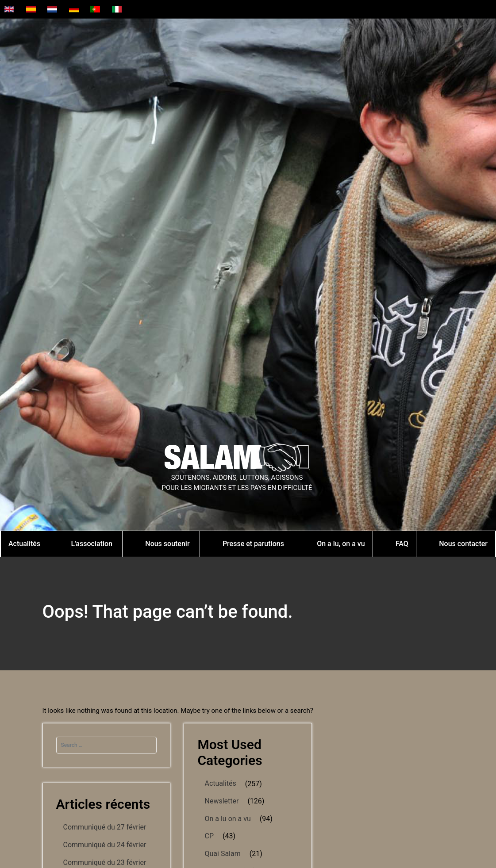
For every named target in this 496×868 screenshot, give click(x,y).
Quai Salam (222, 854)
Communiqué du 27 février (105, 827)
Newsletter (221, 801)
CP (209, 836)
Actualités (220, 783)
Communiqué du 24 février (105, 845)
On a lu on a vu (227, 819)
